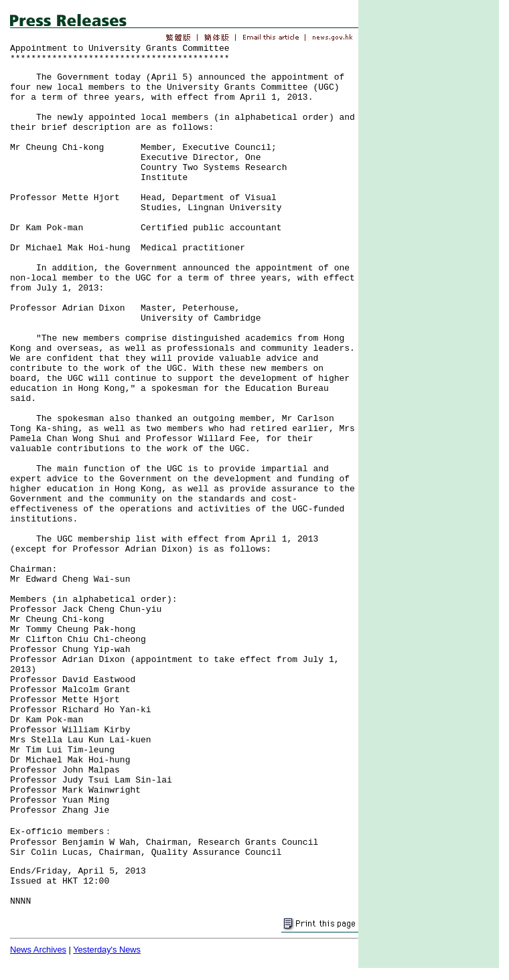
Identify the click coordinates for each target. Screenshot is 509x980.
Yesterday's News (107, 950)
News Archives (38, 950)
